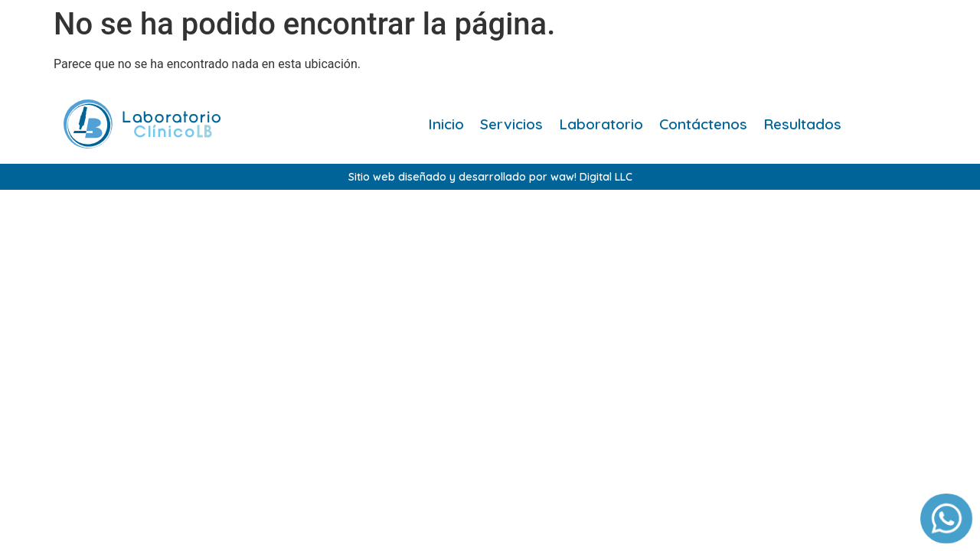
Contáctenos (703, 124)
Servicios (511, 124)
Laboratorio (601, 124)
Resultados (802, 124)
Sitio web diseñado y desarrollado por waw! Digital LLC (490, 177)
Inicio (446, 124)
